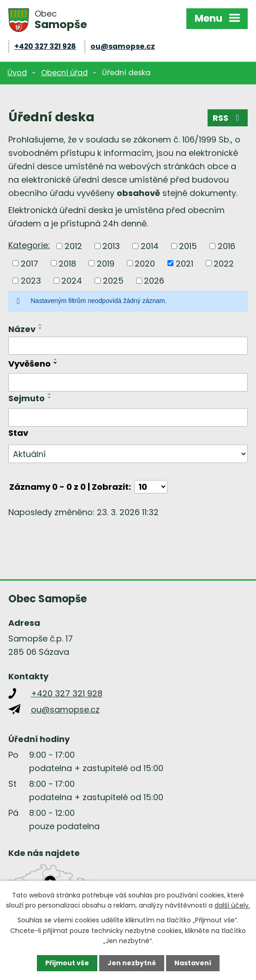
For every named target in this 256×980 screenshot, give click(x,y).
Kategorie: (29, 245)
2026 (154, 281)
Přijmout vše (67, 963)
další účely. (232, 905)
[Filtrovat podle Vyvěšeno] (128, 382)
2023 (31, 281)
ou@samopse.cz (123, 46)
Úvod (17, 73)
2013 (111, 246)
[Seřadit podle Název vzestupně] (41, 325)
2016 (226, 246)
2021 (185, 263)
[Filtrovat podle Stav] (128, 454)
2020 (145, 263)
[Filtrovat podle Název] (128, 346)
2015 (188, 246)
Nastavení (193, 963)
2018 (67, 263)
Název (22, 329)
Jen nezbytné (132, 963)
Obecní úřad (64, 73)
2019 (106, 263)
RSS (228, 118)
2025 (113, 281)
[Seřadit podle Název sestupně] (41, 328)
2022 (224, 263)
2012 (73, 246)
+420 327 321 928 (45, 46)
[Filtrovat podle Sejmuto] (128, 417)
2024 (72, 281)
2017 (30, 263)
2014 (150, 246)
